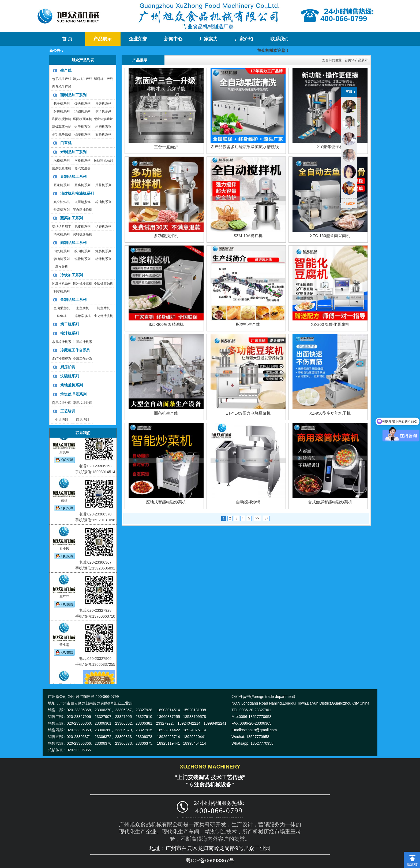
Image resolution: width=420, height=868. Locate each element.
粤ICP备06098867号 (210, 861)
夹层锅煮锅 (82, 202)
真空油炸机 (62, 202)
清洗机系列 (62, 234)
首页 (348, 60)
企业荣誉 (138, 39)
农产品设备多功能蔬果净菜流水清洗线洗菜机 (251, 147)
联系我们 (279, 39)
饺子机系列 (103, 111)
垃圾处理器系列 (73, 394)
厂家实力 (209, 39)
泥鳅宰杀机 (82, 316)
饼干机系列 (82, 127)
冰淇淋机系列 (62, 284)
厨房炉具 (68, 367)
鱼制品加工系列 (73, 300)
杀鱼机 (62, 316)
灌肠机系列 (103, 251)
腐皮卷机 (62, 267)
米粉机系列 (62, 160)
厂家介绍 (244, 39)
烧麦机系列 (82, 135)
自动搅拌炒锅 (248, 502)
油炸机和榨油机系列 (77, 193)
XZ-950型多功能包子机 (330, 413)
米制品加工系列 (73, 152)
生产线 (66, 70)
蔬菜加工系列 (72, 218)
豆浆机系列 (62, 185)
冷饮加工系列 (72, 275)
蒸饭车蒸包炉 (62, 127)
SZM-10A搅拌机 (248, 236)
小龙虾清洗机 (103, 316)
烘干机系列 (70, 324)
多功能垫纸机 (62, 135)
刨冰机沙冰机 (82, 284)
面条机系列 (103, 135)
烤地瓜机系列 (72, 385)
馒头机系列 (82, 104)
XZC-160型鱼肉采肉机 (330, 236)
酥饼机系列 (62, 111)
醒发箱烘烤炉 (103, 119)
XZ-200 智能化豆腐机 (330, 324)
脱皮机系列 (82, 227)
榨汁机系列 (70, 333)
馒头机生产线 (82, 79)
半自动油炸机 (82, 210)
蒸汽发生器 (82, 168)
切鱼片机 (103, 308)
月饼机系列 (103, 104)
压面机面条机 (82, 119)
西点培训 (82, 420)
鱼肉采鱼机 (62, 308)
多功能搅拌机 (166, 236)
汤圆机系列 (82, 111)
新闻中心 (173, 39)
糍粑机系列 (103, 127)
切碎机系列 (103, 227)
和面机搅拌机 (62, 119)
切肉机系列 (62, 259)
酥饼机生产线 (103, 79)
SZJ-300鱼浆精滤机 (166, 324)
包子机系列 (62, 104)
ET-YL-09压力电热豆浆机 (248, 413)
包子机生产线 (62, 79)
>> (257, 518)
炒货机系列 (62, 210)
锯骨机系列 (82, 259)
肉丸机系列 (62, 251)
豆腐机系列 (82, 185)
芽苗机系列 (103, 185)
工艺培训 (68, 411)
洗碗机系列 (70, 376)
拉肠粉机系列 (103, 160)
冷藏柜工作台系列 (75, 350)
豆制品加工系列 (73, 177)
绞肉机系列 (82, 251)
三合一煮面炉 (166, 147)
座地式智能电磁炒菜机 (166, 502)
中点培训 (62, 420)
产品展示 (103, 39)
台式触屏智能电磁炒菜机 (330, 502)
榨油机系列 (103, 202)
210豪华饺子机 (330, 147)
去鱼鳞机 (82, 308)
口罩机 (66, 143)
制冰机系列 (62, 291)
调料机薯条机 (82, 234)
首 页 (67, 39)
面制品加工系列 (73, 95)
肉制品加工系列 (73, 243)
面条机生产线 (62, 87)
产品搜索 (349, 203)
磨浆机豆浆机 (62, 168)
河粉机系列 (82, 160)
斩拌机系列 (103, 259)
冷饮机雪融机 (103, 284)
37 (266, 518)
